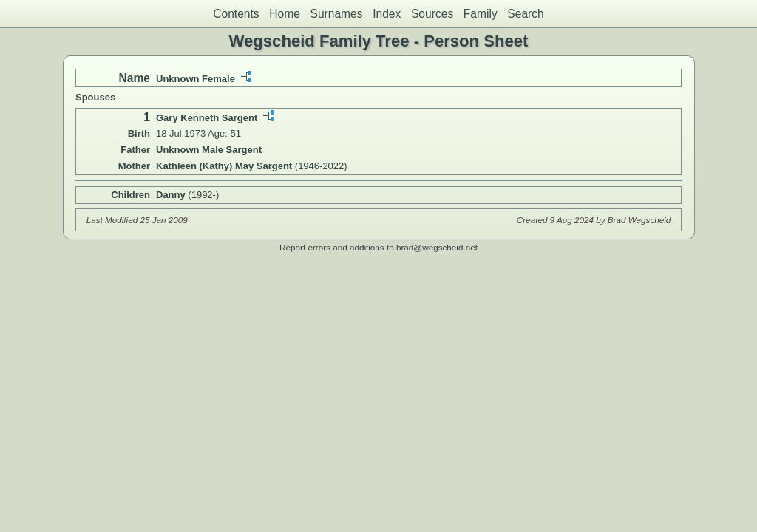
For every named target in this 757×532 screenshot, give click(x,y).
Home (285, 14)
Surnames (336, 14)
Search (525, 14)
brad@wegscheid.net (437, 247)
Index (387, 14)
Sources (432, 14)
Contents (236, 14)
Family (481, 14)
